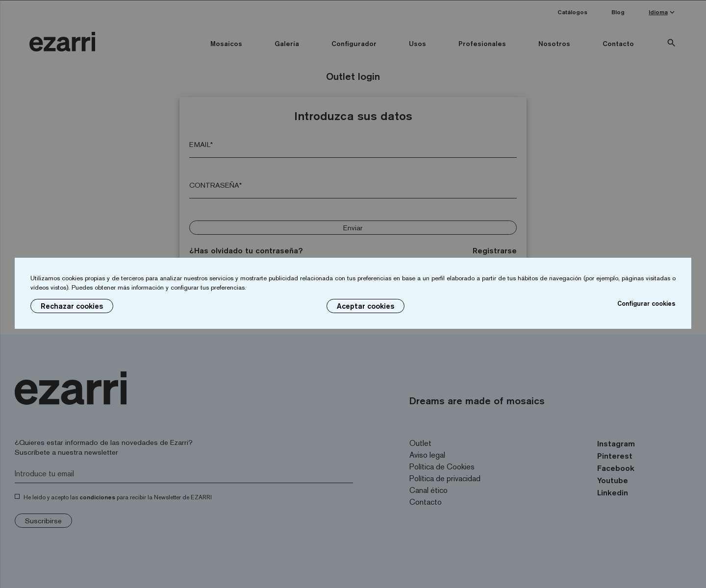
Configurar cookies (646, 303)
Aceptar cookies (366, 306)
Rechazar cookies (72, 306)
